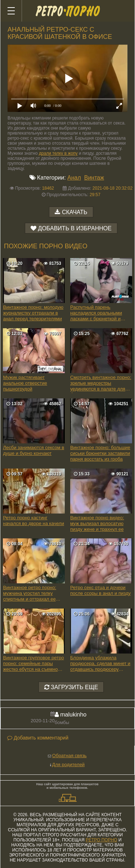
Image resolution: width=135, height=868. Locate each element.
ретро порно (102, 840)
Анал (74, 178)
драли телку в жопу (58, 153)
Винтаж (94, 178)
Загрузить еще (71, 687)
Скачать (75, 212)
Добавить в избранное (75, 228)
